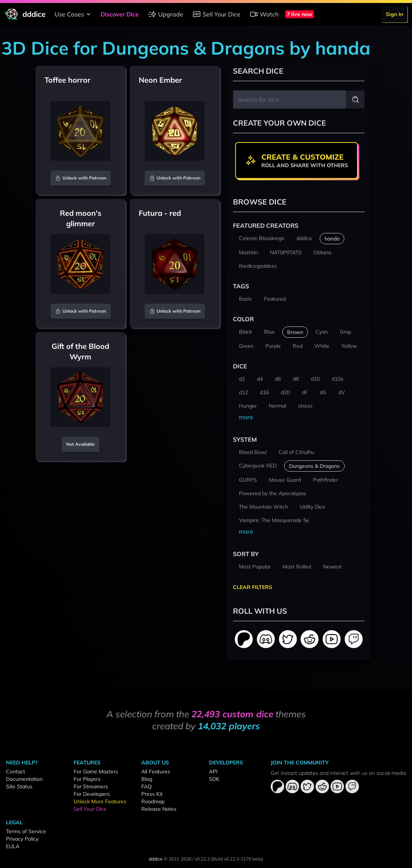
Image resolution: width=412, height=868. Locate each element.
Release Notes (159, 809)
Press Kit (152, 794)
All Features (156, 772)
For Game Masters (96, 772)
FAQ (147, 786)
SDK (214, 779)
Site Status (19, 786)
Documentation (24, 779)
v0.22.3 (202, 859)
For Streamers (91, 786)
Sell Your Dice (216, 14)
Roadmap (153, 801)
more (246, 417)
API (213, 772)
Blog (147, 779)
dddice (156, 859)
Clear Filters (253, 587)
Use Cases (74, 14)
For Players (87, 779)
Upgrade (165, 14)
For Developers (92, 794)
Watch (264, 14)
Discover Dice (120, 14)
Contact (16, 772)
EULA (13, 846)
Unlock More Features (100, 801)
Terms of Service (26, 831)
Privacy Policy (22, 839)
